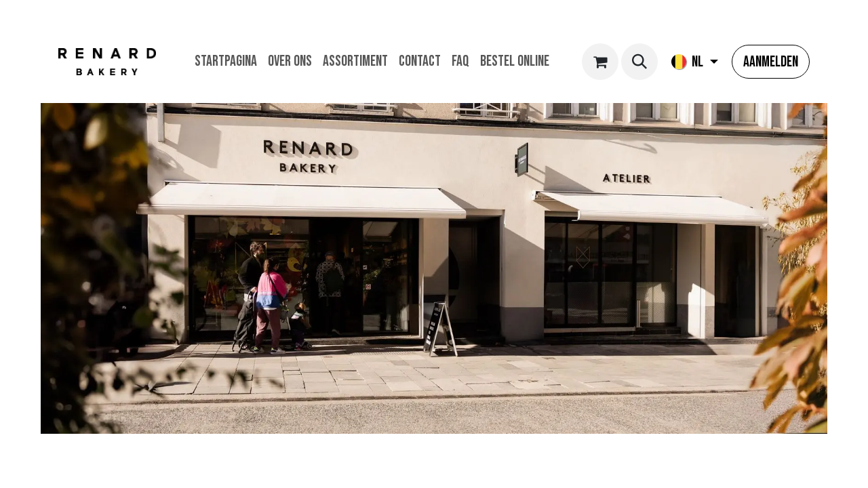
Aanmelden (771, 62)
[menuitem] (226, 62)
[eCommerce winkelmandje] (600, 62)
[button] (639, 62)
